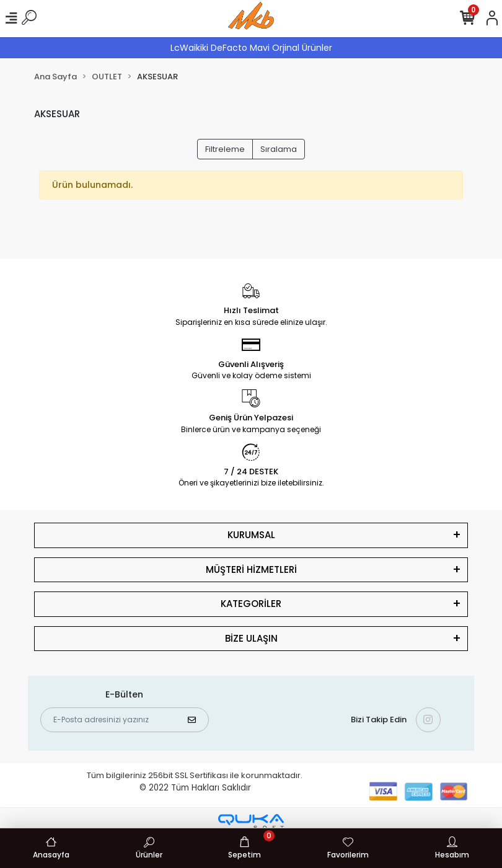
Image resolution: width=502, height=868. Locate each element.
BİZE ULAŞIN (251, 638)
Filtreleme (225, 149)
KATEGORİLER (251, 604)
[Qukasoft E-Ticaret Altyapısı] (251, 822)
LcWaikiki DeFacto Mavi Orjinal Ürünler (251, 48)
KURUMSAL (251, 535)
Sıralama (279, 149)
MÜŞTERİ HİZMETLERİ (251, 569)
